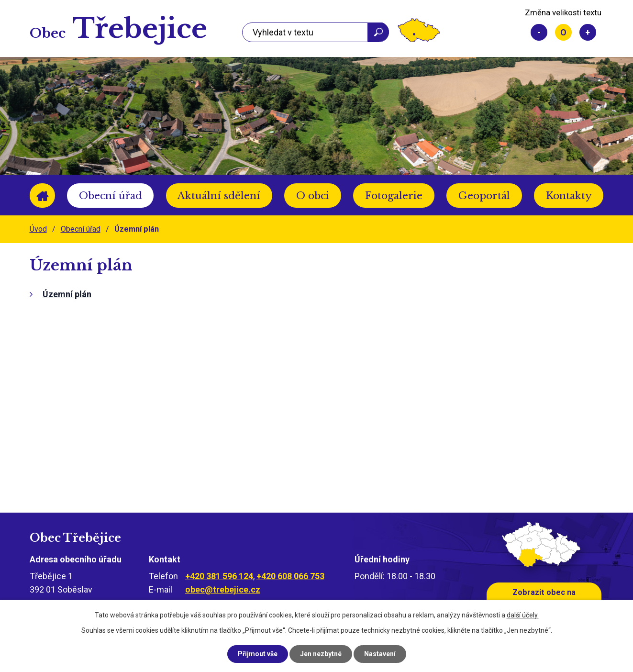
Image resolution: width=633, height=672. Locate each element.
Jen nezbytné (321, 654)
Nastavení (380, 654)
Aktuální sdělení (219, 196)
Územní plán (67, 294)
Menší (539, 32)
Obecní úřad (111, 196)
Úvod (42, 196)
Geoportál (484, 196)
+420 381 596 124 (219, 576)
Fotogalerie (394, 196)
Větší (588, 32)
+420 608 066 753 (290, 576)
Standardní (563, 32)
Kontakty (569, 196)
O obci (313, 196)
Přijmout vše (258, 654)
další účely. (523, 615)
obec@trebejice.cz (223, 589)
